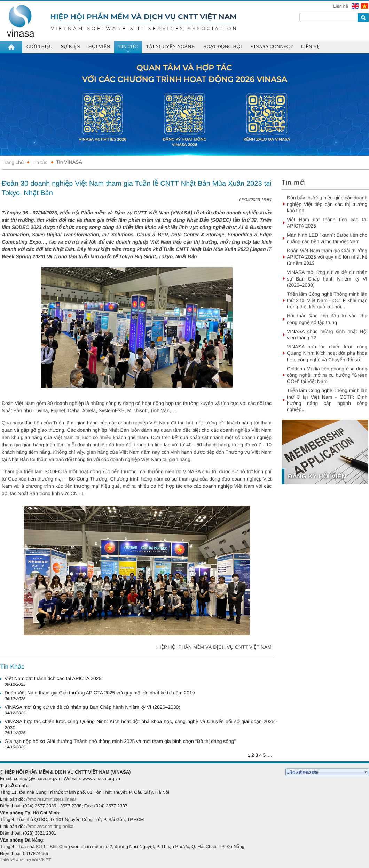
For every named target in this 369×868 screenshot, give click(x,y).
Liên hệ (341, 6)
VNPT (46, 860)
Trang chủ (13, 162)
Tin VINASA (69, 162)
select (366, 772)
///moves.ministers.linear (51, 799)
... (270, 755)
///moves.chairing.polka (50, 826)
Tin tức (40, 162)
